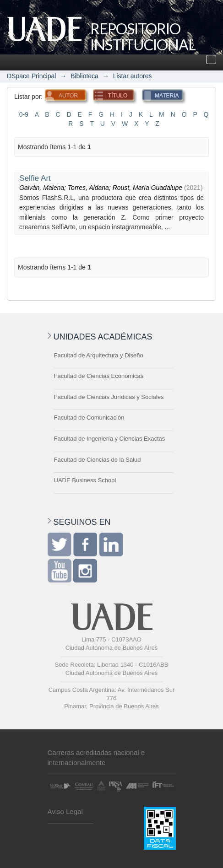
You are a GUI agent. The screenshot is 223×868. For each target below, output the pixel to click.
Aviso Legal (65, 811)
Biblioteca (84, 76)
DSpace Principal (31, 76)
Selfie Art (35, 178)
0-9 (24, 114)
